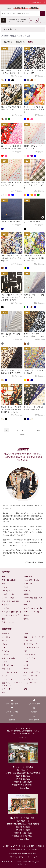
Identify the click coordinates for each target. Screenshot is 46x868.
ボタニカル (28, 591)
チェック (5, 587)
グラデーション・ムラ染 (33, 608)
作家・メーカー (8, 622)
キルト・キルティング (32, 648)
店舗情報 (31, 846)
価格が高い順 (20, 42)
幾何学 (26, 594)
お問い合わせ (32, 850)
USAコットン (7, 591)
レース (4, 676)
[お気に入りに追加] (20, 66)
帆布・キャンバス (9, 658)
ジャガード (28, 662)
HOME (5, 29)
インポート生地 (8, 594)
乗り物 (26, 615)
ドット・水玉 (29, 577)
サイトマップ (32, 857)
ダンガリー (28, 641)
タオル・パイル (29, 655)
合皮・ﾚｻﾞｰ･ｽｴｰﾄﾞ (9, 665)
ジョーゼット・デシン (32, 672)
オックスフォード (30, 644)
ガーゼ (26, 633)
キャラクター (29, 584)
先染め (4, 662)
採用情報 (39, 846)
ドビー (26, 651)
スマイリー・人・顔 (31, 612)
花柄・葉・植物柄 (9, 580)
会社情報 (5, 846)
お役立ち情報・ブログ (17, 850)
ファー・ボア (7, 689)
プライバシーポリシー (17, 857)
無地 (4, 577)
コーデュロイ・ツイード (33, 683)
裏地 (4, 692)
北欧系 (26, 619)
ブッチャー (6, 655)
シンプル (5, 608)
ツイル (4, 648)
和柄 (4, 584)
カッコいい (6, 605)
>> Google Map (23, 788)
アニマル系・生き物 (31, 580)
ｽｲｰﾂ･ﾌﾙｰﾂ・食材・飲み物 (12, 612)
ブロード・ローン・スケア (34, 637)
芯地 (25, 689)
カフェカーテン (29, 658)
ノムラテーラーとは (18, 846)
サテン (26, 669)
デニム (26, 587)
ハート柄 (27, 601)
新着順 (30, 42)
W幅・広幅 (6, 669)
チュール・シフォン (10, 672)
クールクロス (7, 679)
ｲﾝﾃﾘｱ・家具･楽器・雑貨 (33, 598)
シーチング (6, 633)
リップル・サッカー (31, 679)
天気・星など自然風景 (10, 601)
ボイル (4, 644)
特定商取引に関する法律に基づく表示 (22, 854)
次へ (38, 430)
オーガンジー (7, 637)
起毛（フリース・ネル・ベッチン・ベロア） (12, 684)
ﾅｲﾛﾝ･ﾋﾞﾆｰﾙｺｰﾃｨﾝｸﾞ (31, 676)
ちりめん (5, 651)
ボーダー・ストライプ (10, 615)
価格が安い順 (8, 42)
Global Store (23, 737)
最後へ (23, 434)
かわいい (27, 605)
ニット (26, 665)
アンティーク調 (8, 598)
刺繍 (4, 619)
